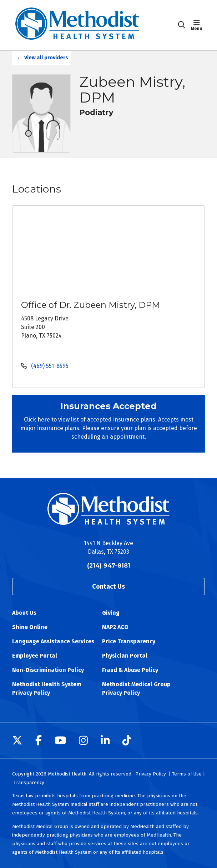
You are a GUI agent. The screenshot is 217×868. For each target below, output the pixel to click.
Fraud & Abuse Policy (130, 670)
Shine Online (30, 627)
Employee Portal (35, 656)
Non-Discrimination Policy (48, 670)
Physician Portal (125, 656)
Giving (111, 613)
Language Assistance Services (53, 641)
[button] (198, 25)
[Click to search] (182, 25)
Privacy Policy (151, 774)
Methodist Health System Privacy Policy (47, 689)
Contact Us (108, 587)
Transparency (29, 782)
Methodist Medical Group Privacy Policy (136, 689)
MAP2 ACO (115, 627)
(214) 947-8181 (109, 566)
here (44, 420)
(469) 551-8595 (45, 366)
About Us (24, 613)
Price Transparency (129, 641)
